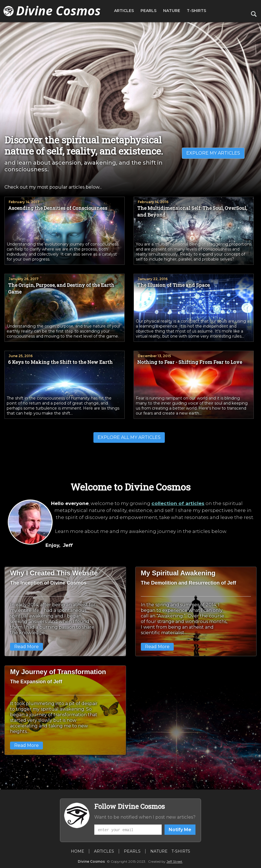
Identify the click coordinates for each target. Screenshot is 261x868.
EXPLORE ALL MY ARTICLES (129, 437)
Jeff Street (174, 861)
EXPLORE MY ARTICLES (213, 153)
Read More (26, 647)
